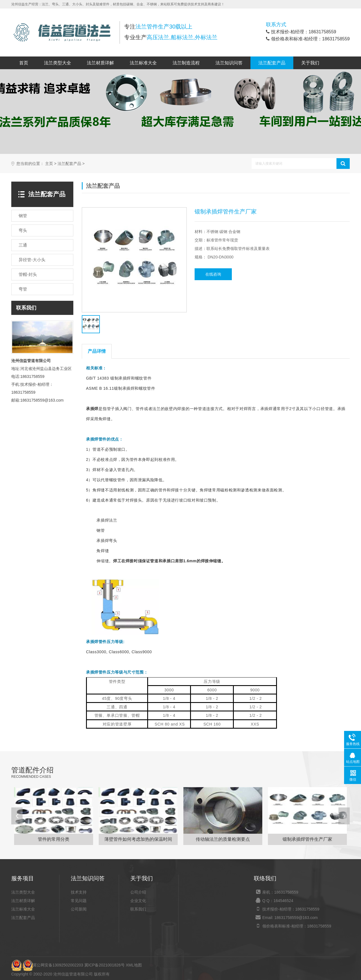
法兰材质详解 (100, 63)
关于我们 (310, 63)
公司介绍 (138, 892)
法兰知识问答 (229, 63)
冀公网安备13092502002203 (53, 965)
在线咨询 (213, 274)
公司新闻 (79, 909)
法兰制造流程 (186, 63)
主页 (49, 164)
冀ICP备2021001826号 (104, 965)
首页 (24, 63)
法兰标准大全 (143, 63)
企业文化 (138, 901)
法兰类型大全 (58, 63)
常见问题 (79, 901)
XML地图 (134, 965)
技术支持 (79, 892)
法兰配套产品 (272, 63)
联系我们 (138, 909)
